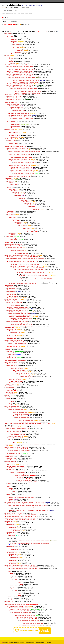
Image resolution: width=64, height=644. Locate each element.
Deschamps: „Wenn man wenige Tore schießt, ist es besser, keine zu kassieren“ (25, 502)
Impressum (23, 642)
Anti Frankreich (11, 551)
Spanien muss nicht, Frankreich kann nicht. (16, 147)
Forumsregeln (48, 642)
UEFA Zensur (9, 178)
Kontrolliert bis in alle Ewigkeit (13, 95)
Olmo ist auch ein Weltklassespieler (14, 340)
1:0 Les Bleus (9, 452)
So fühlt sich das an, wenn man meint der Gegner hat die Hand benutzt (23, 444)
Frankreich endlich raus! (11, 103)
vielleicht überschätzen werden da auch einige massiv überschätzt (25, 151)
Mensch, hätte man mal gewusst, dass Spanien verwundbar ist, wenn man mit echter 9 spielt (28, 424)
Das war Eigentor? (10, 293)
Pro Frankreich (9, 521)
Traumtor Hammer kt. (10, 387)
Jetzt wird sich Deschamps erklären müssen (16, 112)
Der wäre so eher (10, 328)
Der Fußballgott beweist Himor (15, 454)
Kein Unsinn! (12, 189)
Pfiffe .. (7, 463)
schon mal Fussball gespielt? (18, 472)
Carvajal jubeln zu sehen (11, 345)
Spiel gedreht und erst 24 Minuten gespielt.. (16, 361)
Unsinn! (9, 188)
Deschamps (8, 33)
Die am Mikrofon (9, 243)
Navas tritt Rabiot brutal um (12, 406)
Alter (6, 389)
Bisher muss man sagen (11, 362)
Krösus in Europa (10, 129)
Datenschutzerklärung (40, 642)
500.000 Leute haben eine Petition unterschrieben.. (22, 498)
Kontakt (18, 642)
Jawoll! (9, 460)
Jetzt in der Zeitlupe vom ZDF (12, 299)
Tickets (7, 570)
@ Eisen (29, 8)
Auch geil (8, 350)
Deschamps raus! (12, 122)
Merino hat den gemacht (11, 461)
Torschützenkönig (10, 236)
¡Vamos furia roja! (12, 458)
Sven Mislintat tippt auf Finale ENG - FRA (15, 605)
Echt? (11, 439)
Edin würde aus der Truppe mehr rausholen (22, 158)
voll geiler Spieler (15, 306)
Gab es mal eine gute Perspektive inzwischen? (19, 428)
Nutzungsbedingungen (30, 642)
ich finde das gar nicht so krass (15, 302)
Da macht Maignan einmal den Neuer (14, 244)
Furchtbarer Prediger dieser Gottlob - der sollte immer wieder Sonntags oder (26, 258)
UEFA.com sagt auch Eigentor (15, 298)
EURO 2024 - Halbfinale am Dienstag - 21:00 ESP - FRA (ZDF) (19, 32)
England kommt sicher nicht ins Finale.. (19, 608)
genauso (13, 493)
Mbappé (7, 55)
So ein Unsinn (11, 384)
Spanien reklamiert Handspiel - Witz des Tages (17, 447)
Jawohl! (7, 348)
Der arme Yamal (9, 285)
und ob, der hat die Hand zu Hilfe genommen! (20, 471)
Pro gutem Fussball (12, 523)
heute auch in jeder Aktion (16, 249)
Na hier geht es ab (10, 356)
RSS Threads (12, 642)
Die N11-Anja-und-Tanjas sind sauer (16, 466)
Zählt (7, 446)
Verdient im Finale (10, 139)
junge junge (20, 477)
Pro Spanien (10, 534)
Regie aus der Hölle (10, 513)
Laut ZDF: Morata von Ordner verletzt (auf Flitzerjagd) (18, 65)
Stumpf (9, 483)
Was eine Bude (9, 395)
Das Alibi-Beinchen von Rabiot (13, 386)
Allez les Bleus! (9, 457)
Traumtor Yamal (9, 392)
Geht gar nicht (11, 469)
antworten (6, 17)
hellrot (7, 397)
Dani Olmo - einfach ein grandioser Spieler (16, 301)
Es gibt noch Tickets (10, 601)
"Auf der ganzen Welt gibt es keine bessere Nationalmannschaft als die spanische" (27, 537)
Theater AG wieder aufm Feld (12, 246)
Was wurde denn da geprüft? (12, 427)
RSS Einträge (5, 642)
